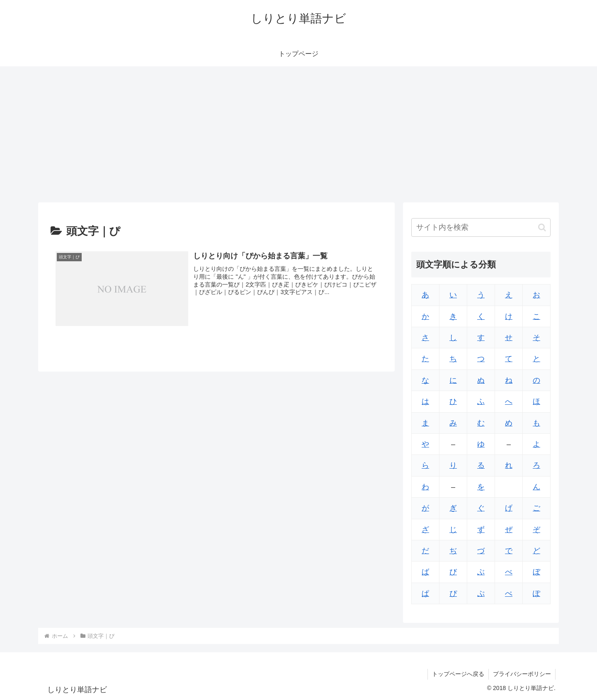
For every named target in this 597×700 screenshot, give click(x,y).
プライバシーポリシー (522, 674)
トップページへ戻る (458, 674)
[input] (481, 227)
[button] (542, 227)
